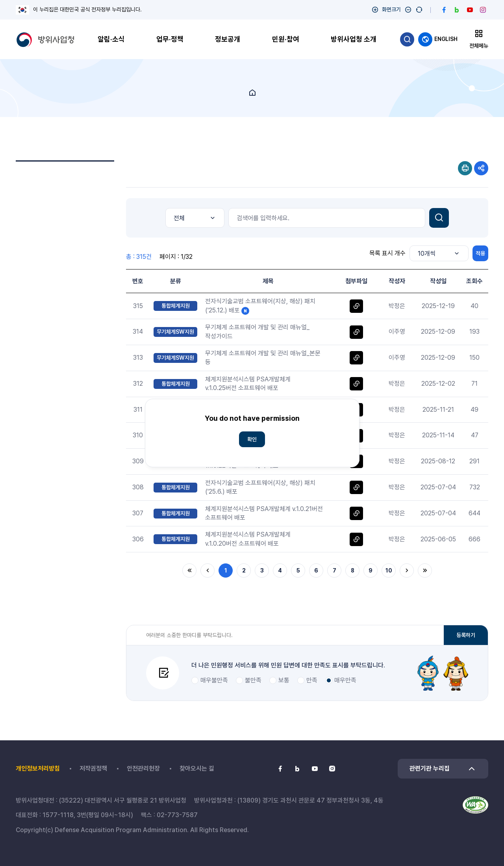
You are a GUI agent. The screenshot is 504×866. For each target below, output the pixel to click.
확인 (252, 439)
